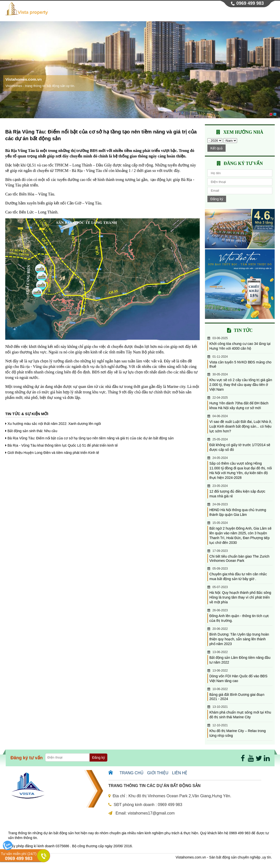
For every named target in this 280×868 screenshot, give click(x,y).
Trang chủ (114, 14)
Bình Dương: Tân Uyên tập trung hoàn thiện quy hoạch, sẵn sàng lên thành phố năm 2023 (239, 639)
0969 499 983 (250, 3)
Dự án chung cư (174, 14)
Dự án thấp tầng (212, 14)
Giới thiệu (142, 14)
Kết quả (216, 148)
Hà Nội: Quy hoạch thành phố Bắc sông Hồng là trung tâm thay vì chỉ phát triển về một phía (240, 597)
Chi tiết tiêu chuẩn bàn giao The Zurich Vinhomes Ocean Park (239, 558)
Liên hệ (264, 14)
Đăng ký (217, 199)
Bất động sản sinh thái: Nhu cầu (32, 431)
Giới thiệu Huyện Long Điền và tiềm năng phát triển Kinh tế (53, 453)
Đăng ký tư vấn (243, 163)
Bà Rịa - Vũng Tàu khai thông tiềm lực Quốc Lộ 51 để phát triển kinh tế (63, 445)
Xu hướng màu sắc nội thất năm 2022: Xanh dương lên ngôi (54, 424)
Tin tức (242, 14)
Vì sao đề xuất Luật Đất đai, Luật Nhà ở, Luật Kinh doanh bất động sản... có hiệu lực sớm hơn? (241, 426)
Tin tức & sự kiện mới (27, 414)
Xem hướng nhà (243, 132)
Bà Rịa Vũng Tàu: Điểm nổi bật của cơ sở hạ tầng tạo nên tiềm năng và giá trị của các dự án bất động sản (91, 438)
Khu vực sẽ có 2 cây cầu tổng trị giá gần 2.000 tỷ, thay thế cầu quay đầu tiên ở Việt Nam (241, 385)
